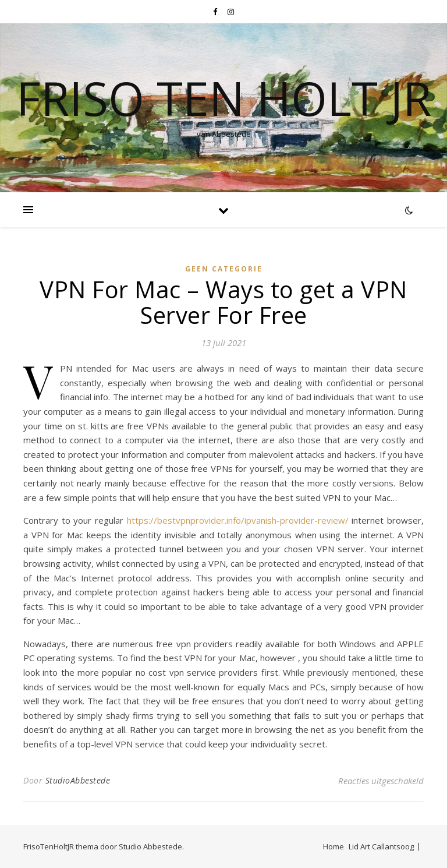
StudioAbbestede (78, 780)
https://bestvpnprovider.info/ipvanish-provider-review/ (238, 520)
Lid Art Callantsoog (381, 846)
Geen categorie (224, 269)
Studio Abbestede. (151, 846)
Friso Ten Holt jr (224, 98)
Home (334, 846)
